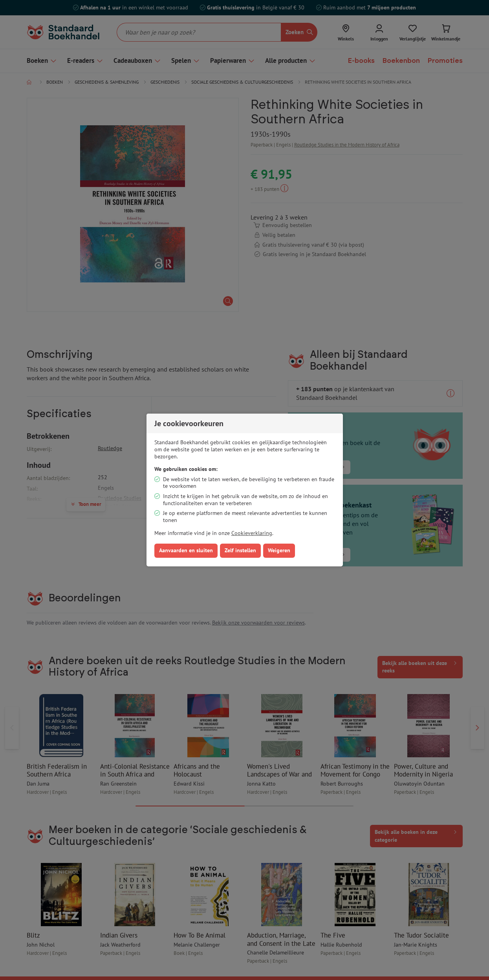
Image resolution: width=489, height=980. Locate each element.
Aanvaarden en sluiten (186, 550)
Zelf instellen (240, 550)
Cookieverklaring (252, 533)
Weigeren (279, 550)
